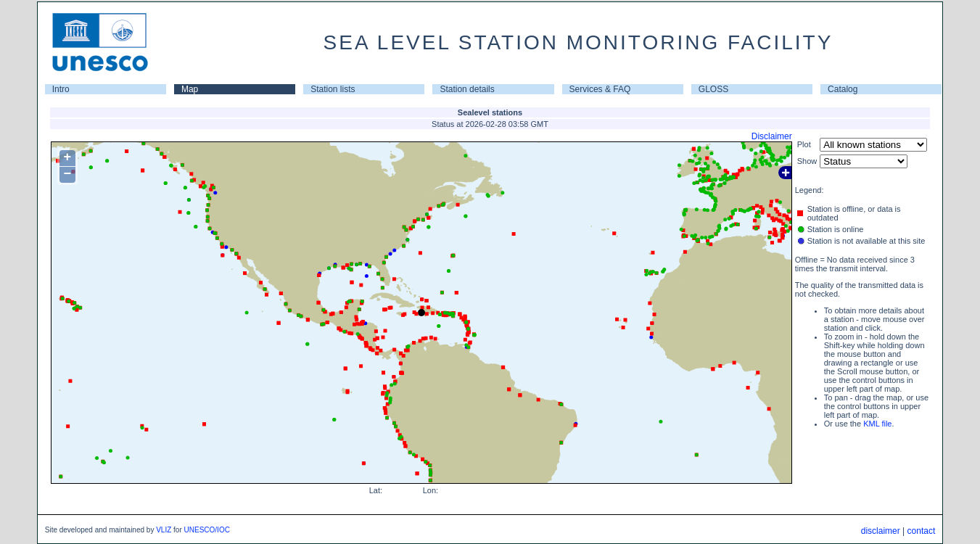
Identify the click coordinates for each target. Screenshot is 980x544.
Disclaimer (772, 136)
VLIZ (164, 530)
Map (190, 89)
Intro (61, 89)
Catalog (843, 89)
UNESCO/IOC (207, 530)
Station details (467, 89)
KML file (877, 424)
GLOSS (713, 89)
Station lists (333, 89)
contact (922, 531)
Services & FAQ (600, 89)
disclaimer (881, 531)
